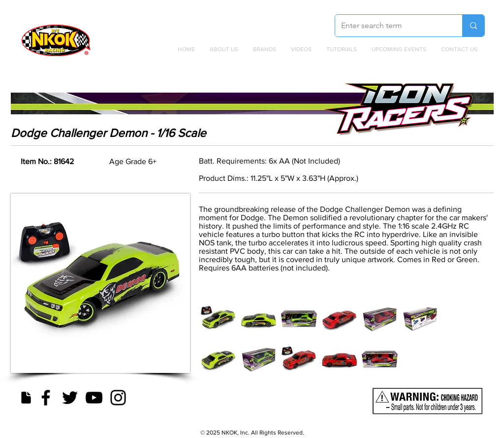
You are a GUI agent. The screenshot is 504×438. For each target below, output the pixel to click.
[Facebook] (46, 398)
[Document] (26, 398)
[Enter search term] (391, 26)
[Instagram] (118, 398)
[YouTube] (94, 398)
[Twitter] (70, 398)
